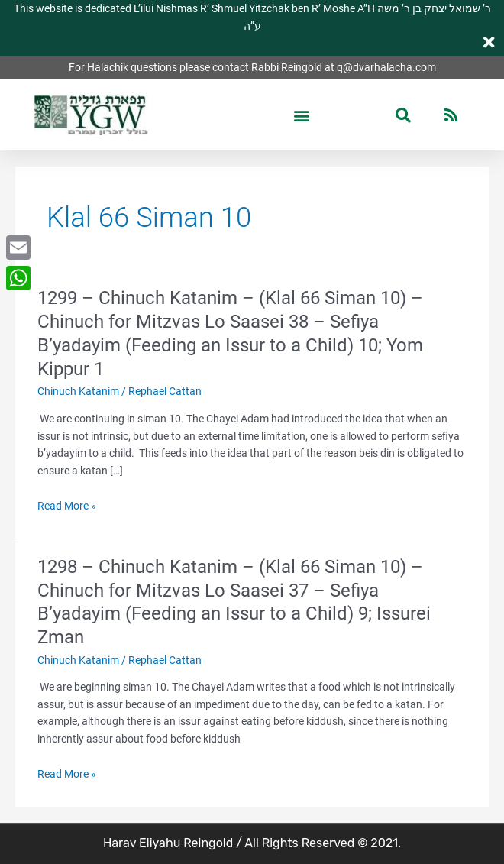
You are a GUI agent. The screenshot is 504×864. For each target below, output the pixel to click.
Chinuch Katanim (78, 391)
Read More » (67, 506)
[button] (302, 115)
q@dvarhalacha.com (386, 67)
